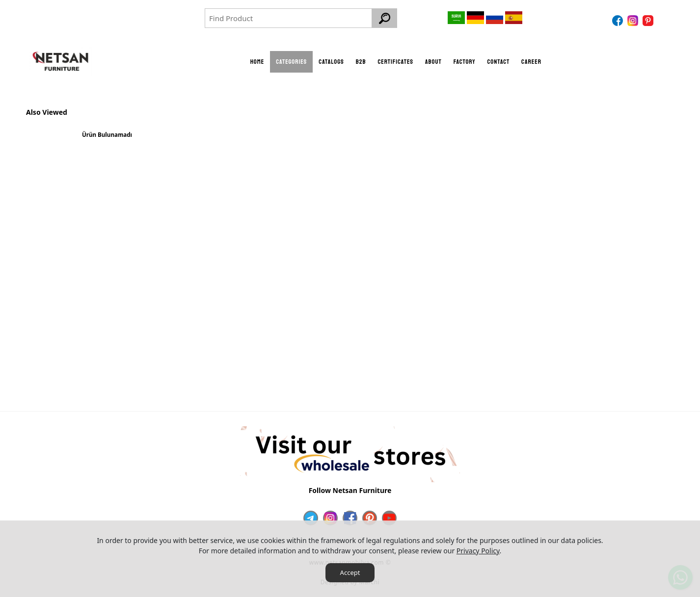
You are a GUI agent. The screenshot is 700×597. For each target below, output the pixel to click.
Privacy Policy (478, 551)
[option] (107, 139)
